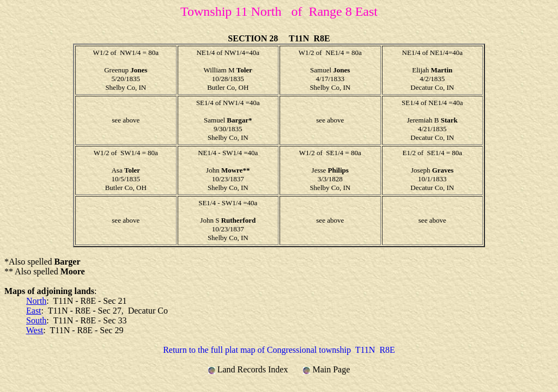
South (36, 320)
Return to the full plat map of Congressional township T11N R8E (279, 350)
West (35, 330)
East (34, 311)
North (36, 301)
